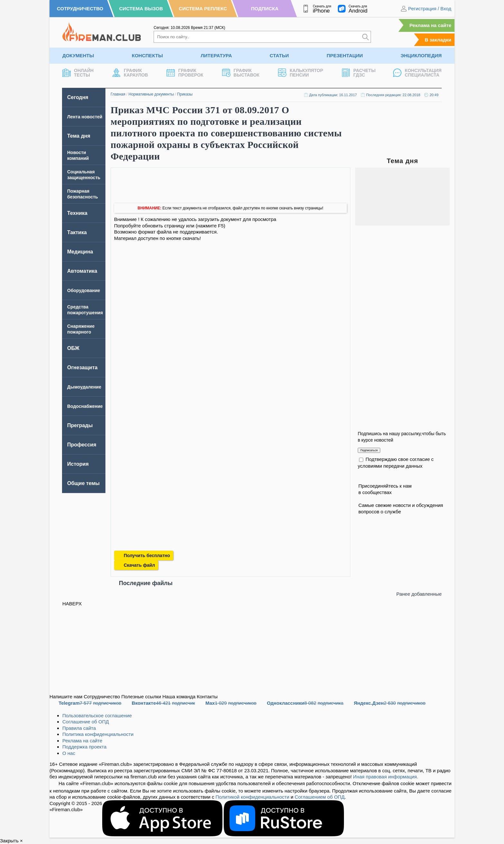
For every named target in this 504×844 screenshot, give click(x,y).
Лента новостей (85, 117)
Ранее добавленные (419, 594)
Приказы (185, 94)
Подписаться (369, 450)
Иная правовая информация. (386, 777)
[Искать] (365, 37)
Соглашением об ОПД (320, 797)
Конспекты (147, 55)
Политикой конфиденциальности (253, 797)
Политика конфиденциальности (98, 734)
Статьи (279, 55)
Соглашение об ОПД (86, 722)
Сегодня (78, 97)
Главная (118, 94)
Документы (78, 55)
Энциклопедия (421, 55)
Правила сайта (79, 728)
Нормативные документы (151, 94)
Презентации (345, 55)
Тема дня (79, 136)
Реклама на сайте (430, 25)
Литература (216, 55)
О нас (69, 753)
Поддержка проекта (84, 747)
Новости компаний (78, 155)
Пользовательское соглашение (97, 716)
